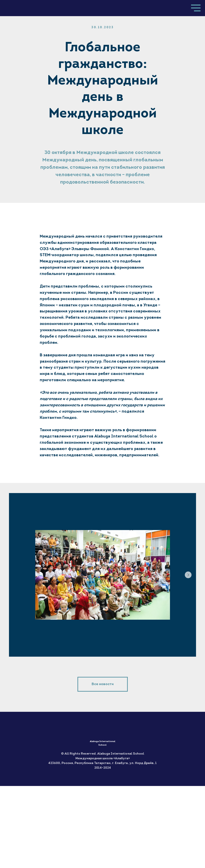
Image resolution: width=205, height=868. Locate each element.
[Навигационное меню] (196, 8)
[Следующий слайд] (188, 575)
